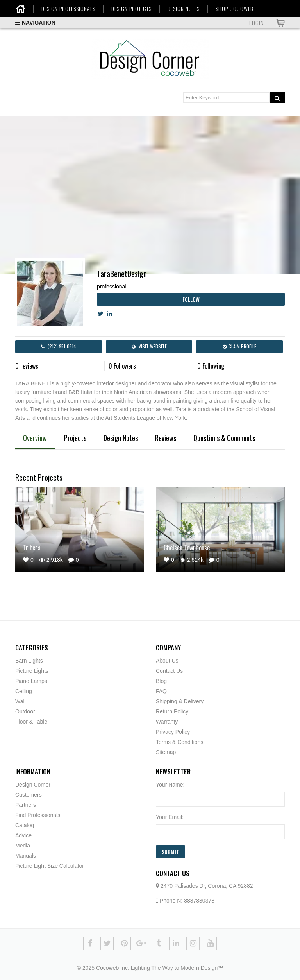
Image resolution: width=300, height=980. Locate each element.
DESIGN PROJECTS (131, 9)
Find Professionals (38, 815)
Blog (161, 681)
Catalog (25, 825)
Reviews (166, 438)
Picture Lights (32, 671)
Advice (23, 835)
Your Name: (170, 785)
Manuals (26, 856)
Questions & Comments (224, 438)
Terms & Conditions (179, 742)
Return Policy (172, 711)
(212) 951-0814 (59, 346)
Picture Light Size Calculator (50, 866)
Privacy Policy (173, 732)
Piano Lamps (31, 681)
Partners (26, 805)
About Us (167, 661)
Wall (21, 701)
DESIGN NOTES (184, 9)
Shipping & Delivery (180, 701)
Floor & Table (31, 722)
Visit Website (149, 346)
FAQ (161, 691)
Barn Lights (29, 661)
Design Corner (33, 785)
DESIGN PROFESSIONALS (68, 9)
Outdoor (25, 711)
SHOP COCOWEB (234, 9)
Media (23, 846)
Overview (35, 438)
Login (257, 23)
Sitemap (166, 752)
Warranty (167, 722)
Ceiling (24, 691)
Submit (171, 852)
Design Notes (121, 438)
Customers (29, 795)
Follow (191, 299)
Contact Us (169, 671)
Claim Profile (239, 346)
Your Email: (170, 817)
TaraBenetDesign (122, 274)
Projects (75, 438)
